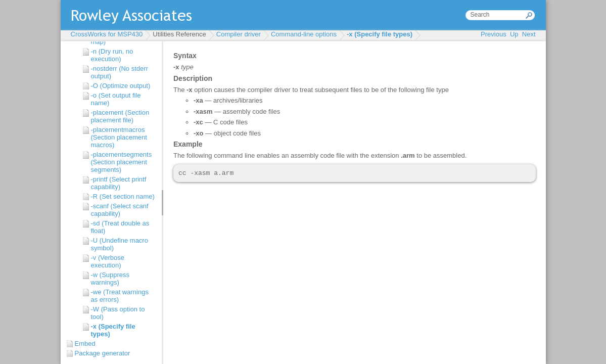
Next (529, 34)
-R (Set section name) (123, 196)
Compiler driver (239, 34)
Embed (85, 344)
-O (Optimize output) (121, 86)
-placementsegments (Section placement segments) (122, 162)
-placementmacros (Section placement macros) (119, 137)
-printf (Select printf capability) (119, 183)
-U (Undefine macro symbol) (120, 244)
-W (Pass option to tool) (118, 313)
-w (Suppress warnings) (110, 279)
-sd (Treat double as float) (120, 227)
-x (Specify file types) (380, 34)
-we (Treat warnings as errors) (120, 296)
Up (514, 34)
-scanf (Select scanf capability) (120, 210)
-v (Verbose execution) (108, 261)
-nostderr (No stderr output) (120, 72)
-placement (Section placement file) (120, 116)
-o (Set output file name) (116, 99)
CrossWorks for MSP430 (107, 34)
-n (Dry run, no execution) (112, 55)
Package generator (103, 353)
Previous (494, 34)
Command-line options (304, 34)
